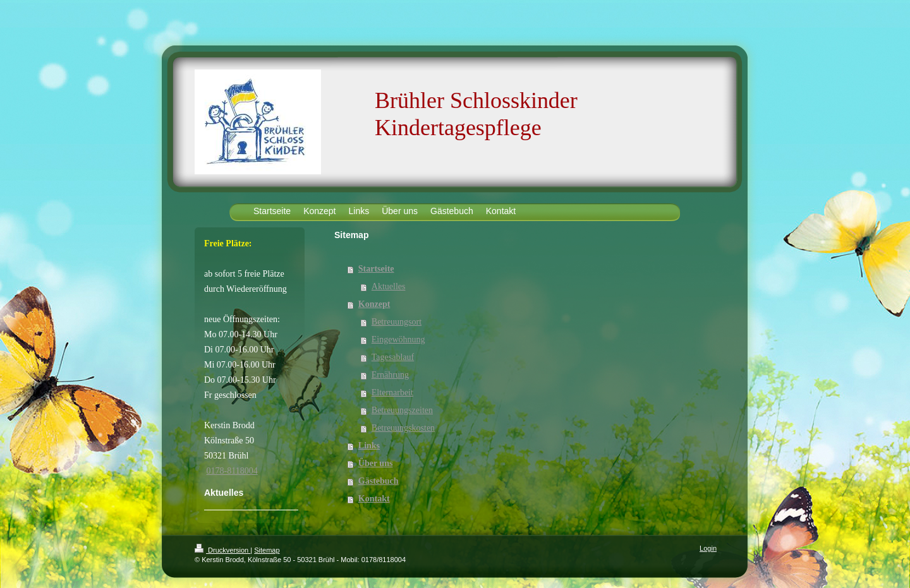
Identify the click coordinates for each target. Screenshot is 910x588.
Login (708, 548)
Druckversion (222, 550)
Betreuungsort (397, 322)
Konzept (374, 304)
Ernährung (390, 375)
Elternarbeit (392, 393)
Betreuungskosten (403, 428)
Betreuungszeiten (402, 410)
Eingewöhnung (398, 339)
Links (369, 446)
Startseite (376, 269)
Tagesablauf (393, 357)
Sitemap (267, 550)
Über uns (376, 463)
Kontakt (374, 499)
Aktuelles (389, 286)
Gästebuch (379, 481)
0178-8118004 (232, 471)
